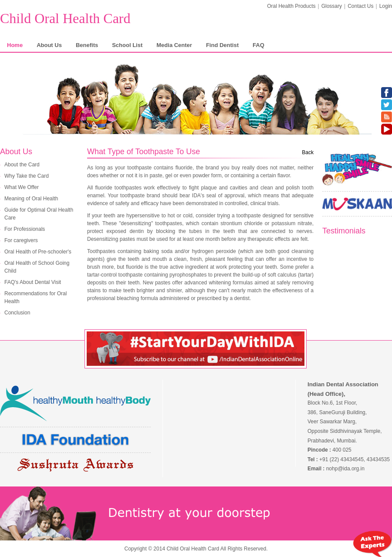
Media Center (174, 45)
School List (127, 45)
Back (308, 152)
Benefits (87, 45)
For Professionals (25, 229)
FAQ (259, 45)
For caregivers (21, 240)
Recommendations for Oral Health (35, 297)
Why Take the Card (27, 176)
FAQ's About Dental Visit (33, 282)
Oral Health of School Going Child (37, 267)
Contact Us (360, 6)
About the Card (22, 165)
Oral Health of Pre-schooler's (38, 252)
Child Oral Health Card (65, 18)
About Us (49, 45)
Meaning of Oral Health (31, 199)
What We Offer (22, 187)
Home (15, 45)
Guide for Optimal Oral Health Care (39, 214)
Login (386, 6)
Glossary (332, 6)
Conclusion (17, 313)
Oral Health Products (291, 6)
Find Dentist (222, 45)
